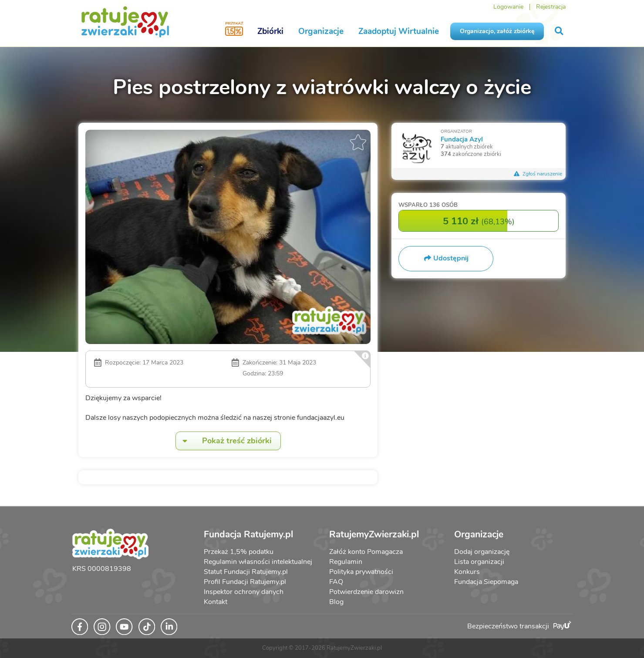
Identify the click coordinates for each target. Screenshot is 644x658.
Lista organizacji (479, 562)
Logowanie (508, 7)
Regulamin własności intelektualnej (258, 562)
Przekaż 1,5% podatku (239, 552)
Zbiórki (270, 31)
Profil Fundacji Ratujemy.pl (245, 582)
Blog (336, 602)
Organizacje (321, 31)
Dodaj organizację (482, 552)
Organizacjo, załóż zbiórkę (497, 31)
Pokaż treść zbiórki (224, 441)
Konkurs (467, 572)
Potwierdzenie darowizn (366, 592)
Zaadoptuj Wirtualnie (399, 31)
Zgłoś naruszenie (538, 174)
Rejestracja (551, 7)
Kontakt (216, 602)
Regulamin (346, 562)
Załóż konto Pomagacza (366, 552)
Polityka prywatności (361, 572)
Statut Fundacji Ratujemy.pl (246, 572)
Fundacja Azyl (462, 139)
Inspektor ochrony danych (244, 592)
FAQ (336, 582)
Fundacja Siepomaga (486, 582)
